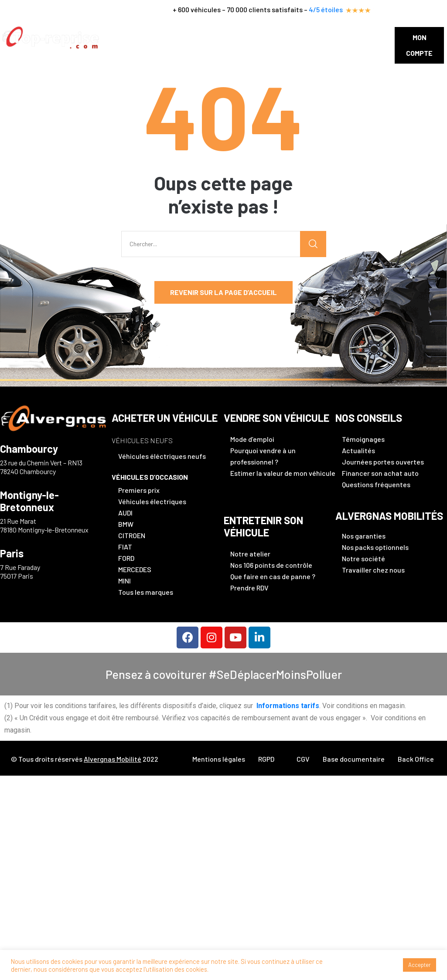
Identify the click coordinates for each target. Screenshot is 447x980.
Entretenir (214, 37)
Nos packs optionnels (375, 547)
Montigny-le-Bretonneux (29, 501)
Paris (12, 553)
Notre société (363, 558)
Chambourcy (29, 449)
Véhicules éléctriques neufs (162, 456)
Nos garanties (364, 536)
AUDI (125, 513)
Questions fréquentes (376, 484)
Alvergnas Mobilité (113, 759)
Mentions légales (219, 759)
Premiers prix (139, 490)
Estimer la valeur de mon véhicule (283, 473)
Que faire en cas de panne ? (273, 576)
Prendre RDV (249, 588)
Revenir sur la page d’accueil (223, 292)
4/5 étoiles (343, 9)
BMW (126, 524)
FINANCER (258, 37)
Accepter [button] (420, 965)
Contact (350, 37)
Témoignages (363, 439)
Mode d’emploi (252, 439)
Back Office (416, 759)
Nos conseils (305, 37)
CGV (303, 759)
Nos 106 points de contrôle (271, 565)
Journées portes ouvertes (383, 462)
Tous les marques (146, 592)
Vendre (174, 37)
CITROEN (132, 535)
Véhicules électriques (152, 501)
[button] (419, 45)
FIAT (125, 547)
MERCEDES (135, 569)
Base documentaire (354, 759)
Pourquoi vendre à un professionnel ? (263, 456)
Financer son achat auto (380, 473)
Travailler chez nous (373, 570)
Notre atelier (250, 554)
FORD (126, 558)
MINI (125, 581)
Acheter (139, 37)
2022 (150, 759)
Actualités (358, 450)
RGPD (266, 759)
